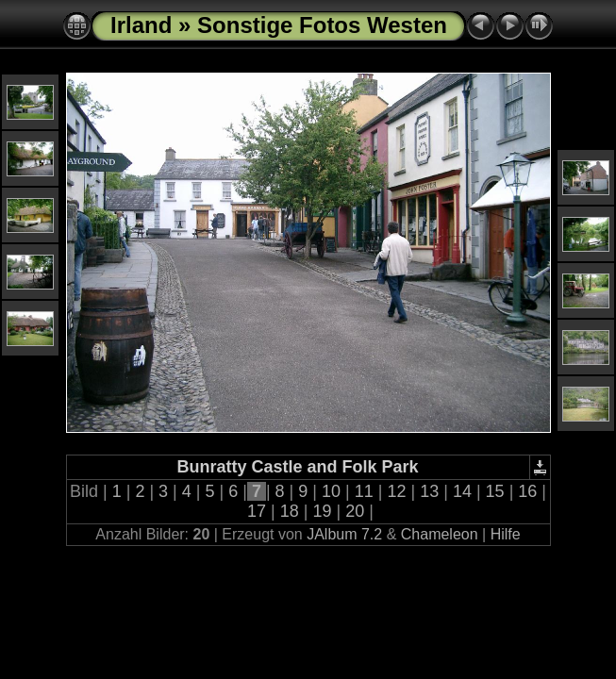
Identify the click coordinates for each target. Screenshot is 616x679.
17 (257, 511)
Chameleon (440, 534)
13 (429, 491)
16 (527, 491)
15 (495, 491)
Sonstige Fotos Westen (322, 25)
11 (364, 491)
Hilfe (506, 534)
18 (290, 511)
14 (462, 491)
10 (331, 491)
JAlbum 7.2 (344, 534)
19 (323, 511)
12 (396, 491)
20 (355, 511)
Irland (141, 25)
